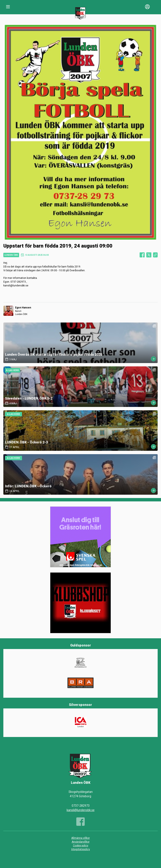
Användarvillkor (81, 842)
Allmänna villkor (80, 838)
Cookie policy (81, 846)
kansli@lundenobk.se (81, 810)
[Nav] (8, 7)
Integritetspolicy (81, 849)
